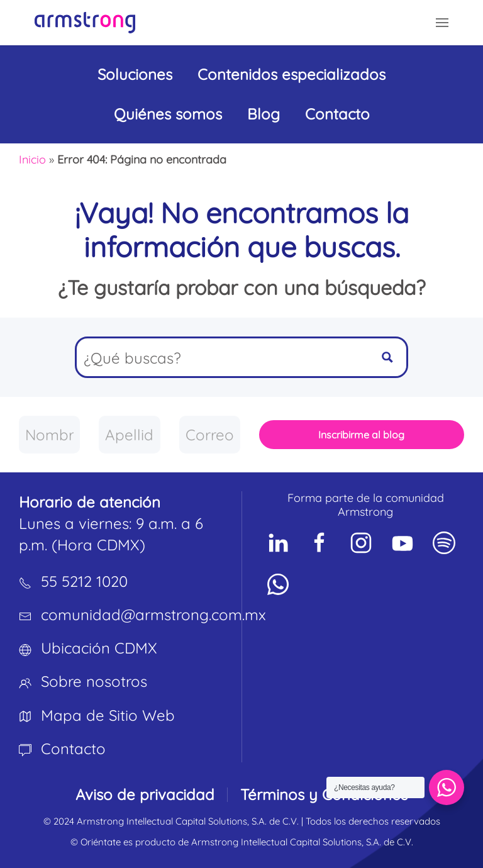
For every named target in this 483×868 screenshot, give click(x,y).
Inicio (32, 159)
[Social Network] (278, 543)
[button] (442, 23)
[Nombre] (49, 435)
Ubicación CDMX (99, 648)
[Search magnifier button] (387, 357)
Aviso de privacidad (145, 794)
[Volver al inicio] (85, 23)
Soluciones (135, 74)
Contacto (337, 114)
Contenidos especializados (291, 74)
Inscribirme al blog (361, 435)
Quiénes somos (168, 114)
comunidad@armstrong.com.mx (153, 615)
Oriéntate (101, 842)
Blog (264, 114)
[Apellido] (129, 435)
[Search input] (223, 357)
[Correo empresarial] (210, 435)
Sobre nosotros (94, 681)
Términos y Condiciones (324, 794)
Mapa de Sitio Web (108, 715)
